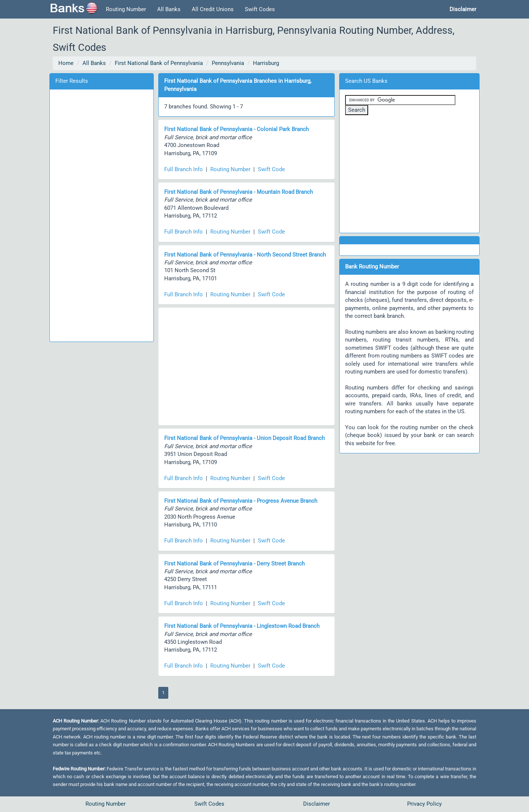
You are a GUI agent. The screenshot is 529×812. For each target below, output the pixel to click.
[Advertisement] (101, 214)
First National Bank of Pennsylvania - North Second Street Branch (245, 255)
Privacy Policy (424, 804)
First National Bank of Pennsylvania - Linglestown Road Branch (242, 626)
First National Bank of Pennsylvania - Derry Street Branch (234, 564)
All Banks (169, 9)
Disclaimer (317, 804)
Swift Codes (260, 9)
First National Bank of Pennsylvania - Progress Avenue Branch (241, 501)
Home (66, 63)
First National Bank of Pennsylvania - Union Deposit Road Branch (244, 438)
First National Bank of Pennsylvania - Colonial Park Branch (236, 129)
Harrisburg (266, 63)
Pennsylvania (228, 63)
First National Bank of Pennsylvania (159, 63)
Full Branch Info (184, 169)
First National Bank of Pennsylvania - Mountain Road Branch (238, 192)
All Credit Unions (213, 9)
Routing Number (126, 9)
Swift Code (271, 169)
